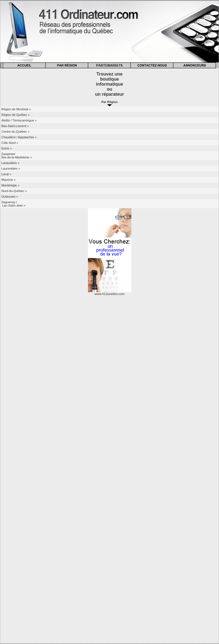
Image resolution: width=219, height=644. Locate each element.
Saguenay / (9, 202)
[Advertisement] (109, 388)
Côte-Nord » (10, 143)
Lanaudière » (10, 163)
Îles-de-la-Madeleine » (17, 157)
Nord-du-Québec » (14, 191)
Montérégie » (10, 185)
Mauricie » (9, 180)
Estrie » (7, 148)
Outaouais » (10, 196)
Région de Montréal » (16, 109)
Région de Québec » (16, 115)
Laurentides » (11, 168)
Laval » (6, 174)
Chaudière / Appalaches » (19, 137)
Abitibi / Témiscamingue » (19, 120)
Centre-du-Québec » (15, 132)
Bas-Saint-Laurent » (15, 126)
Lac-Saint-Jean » (13, 205)
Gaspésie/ (8, 154)
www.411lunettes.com (110, 294)
